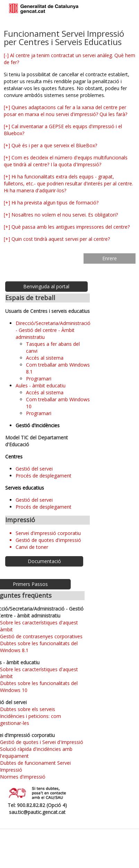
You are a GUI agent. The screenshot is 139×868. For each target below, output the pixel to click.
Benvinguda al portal (46, 286)
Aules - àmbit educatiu (41, 385)
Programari (39, 379)
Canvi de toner (32, 547)
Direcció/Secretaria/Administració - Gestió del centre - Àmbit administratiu (53, 330)
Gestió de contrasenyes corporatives (41, 636)
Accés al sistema (45, 358)
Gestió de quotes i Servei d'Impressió (42, 742)
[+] (7, 107)
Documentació (44, 561)
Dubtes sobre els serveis (28, 709)
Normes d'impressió (23, 777)
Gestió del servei (34, 469)
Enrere (110, 258)
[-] (6, 55)
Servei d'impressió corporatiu (48, 533)
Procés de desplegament (44, 476)
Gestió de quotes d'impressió (48, 540)
